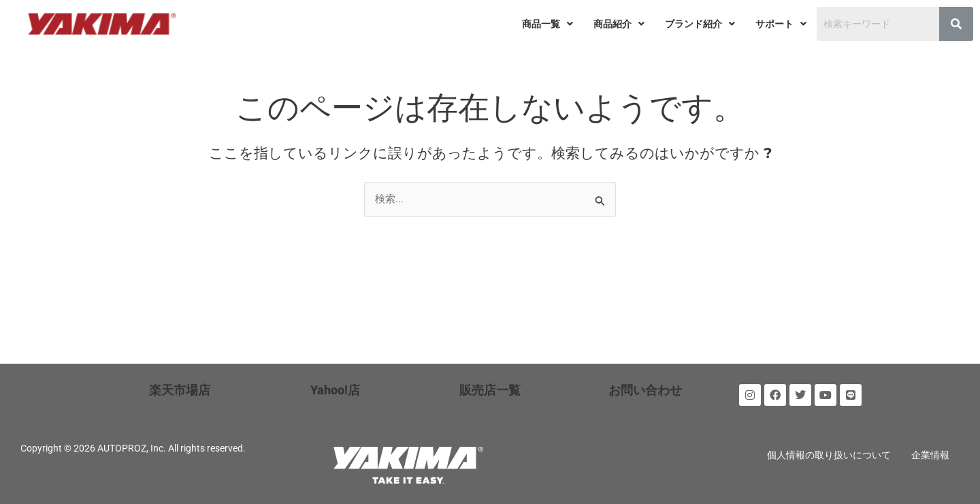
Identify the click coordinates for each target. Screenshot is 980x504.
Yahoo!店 (335, 390)
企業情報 (930, 455)
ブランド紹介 (700, 24)
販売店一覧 (490, 390)
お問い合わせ (645, 390)
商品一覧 (548, 24)
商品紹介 (619, 24)
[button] (548, 24)
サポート (781, 24)
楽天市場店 (180, 390)
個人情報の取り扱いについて (829, 455)
